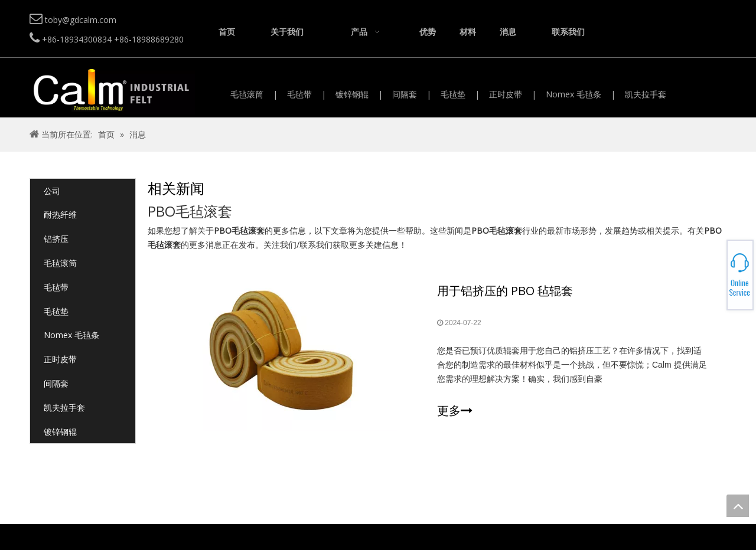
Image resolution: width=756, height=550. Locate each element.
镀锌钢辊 (352, 94)
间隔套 (405, 94)
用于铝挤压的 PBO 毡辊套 (505, 291)
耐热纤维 (60, 215)
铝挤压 (56, 239)
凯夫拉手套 (646, 94)
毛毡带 (299, 94)
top (738, 506)
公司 (52, 191)
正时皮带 (506, 94)
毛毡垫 (453, 94)
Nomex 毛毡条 (573, 94)
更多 (455, 411)
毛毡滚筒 (247, 94)
